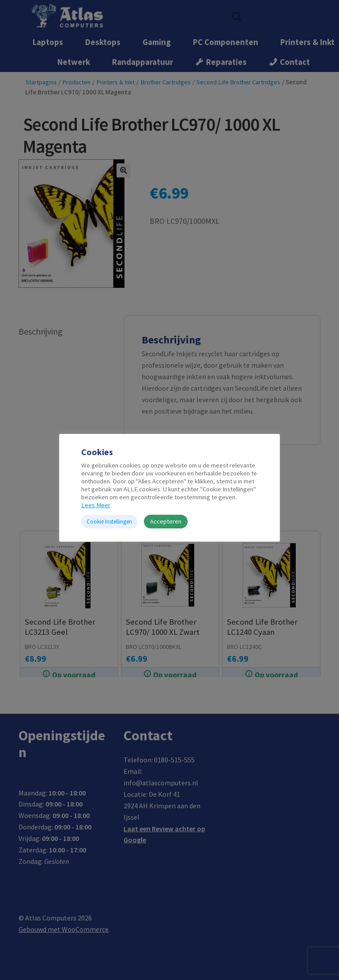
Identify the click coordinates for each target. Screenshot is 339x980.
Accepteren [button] (166, 521)
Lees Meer (96, 505)
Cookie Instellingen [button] (109, 522)
